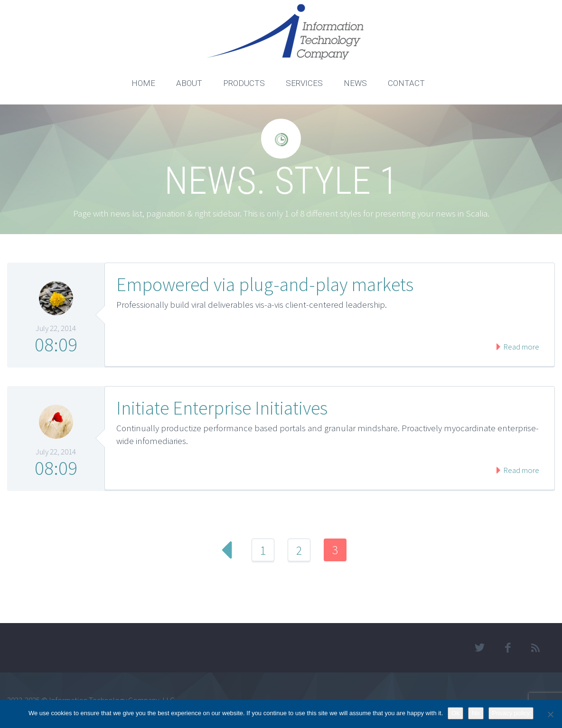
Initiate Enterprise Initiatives (222, 408)
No (476, 713)
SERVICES (304, 83)
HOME (143, 83)
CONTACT (406, 83)
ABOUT (189, 83)
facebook (508, 648)
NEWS (355, 83)
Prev (227, 550)
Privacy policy (511, 713)
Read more (520, 347)
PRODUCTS (244, 83)
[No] (550, 714)
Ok (455, 713)
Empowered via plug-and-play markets (265, 284)
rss (536, 648)
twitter (480, 648)
